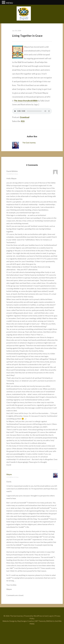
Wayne (9, 474)
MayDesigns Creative (26, 621)
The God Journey (29, 143)
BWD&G (50, 621)
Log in (51, 616)
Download (25, 117)
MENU (9, 3)
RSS (23, 121)
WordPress (38, 616)
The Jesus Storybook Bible (26, 101)
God (46, 616)
